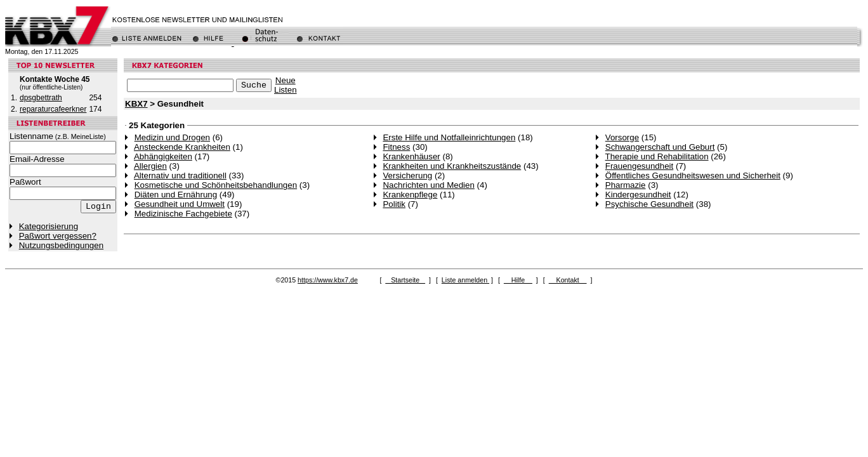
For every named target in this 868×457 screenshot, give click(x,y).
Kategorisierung (49, 226)
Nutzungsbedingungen (61, 245)
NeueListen (286, 85)
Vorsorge (622, 137)
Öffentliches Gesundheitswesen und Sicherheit (693, 176)
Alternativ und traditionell (180, 176)
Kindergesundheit (638, 195)
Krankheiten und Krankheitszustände (452, 166)
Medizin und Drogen (172, 137)
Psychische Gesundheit (649, 204)
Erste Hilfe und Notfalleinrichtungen (449, 137)
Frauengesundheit (639, 166)
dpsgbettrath (41, 98)
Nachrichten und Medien (428, 185)
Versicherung (407, 176)
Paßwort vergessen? (58, 236)
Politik (394, 204)
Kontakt (568, 280)
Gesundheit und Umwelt (180, 204)
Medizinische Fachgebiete (183, 214)
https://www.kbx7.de (328, 280)
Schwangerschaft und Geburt (660, 147)
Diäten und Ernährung (176, 195)
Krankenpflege (410, 195)
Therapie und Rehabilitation (657, 156)
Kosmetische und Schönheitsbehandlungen (216, 185)
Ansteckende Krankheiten (182, 147)
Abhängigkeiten (163, 156)
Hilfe (518, 280)
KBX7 (136, 104)
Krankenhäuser (411, 156)
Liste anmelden (465, 280)
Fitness (396, 147)
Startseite (405, 280)
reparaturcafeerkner (53, 109)
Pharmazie (626, 185)
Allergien (150, 166)
